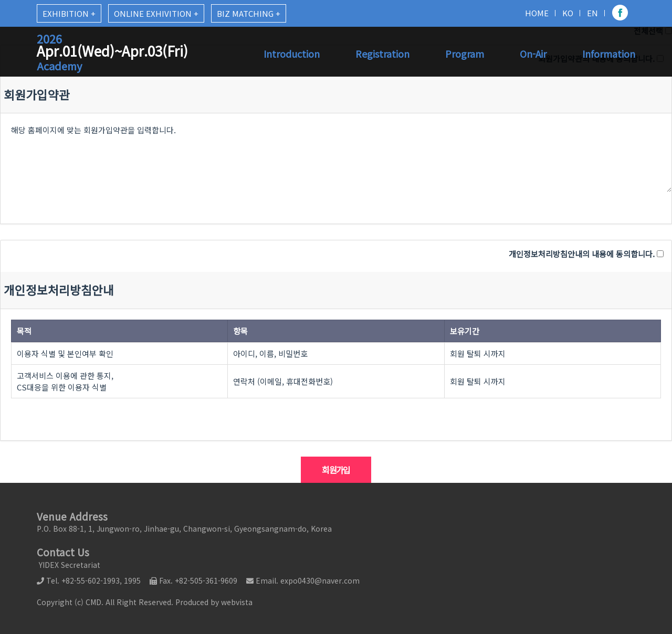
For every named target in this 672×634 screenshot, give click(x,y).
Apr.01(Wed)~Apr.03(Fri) (112, 52)
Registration (382, 54)
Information (609, 54)
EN (592, 13)
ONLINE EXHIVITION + (156, 13)
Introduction (292, 54)
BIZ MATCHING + (249, 13)
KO (568, 13)
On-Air (533, 54)
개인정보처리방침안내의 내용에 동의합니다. (582, 254)
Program (465, 54)
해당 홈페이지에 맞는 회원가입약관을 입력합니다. (336, 153)
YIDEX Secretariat (69, 565)
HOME (537, 13)
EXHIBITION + (69, 13)
